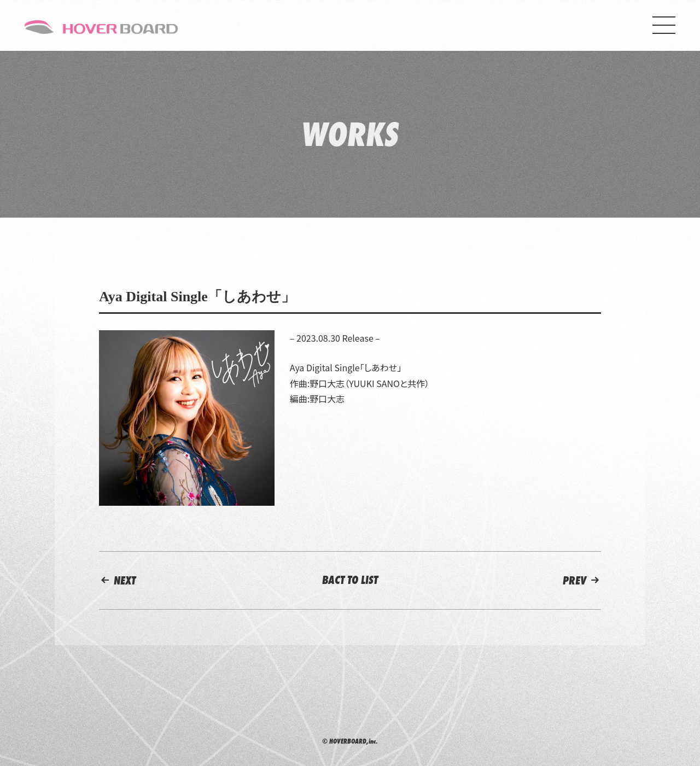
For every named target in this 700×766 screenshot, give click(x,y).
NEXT (117, 580)
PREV (582, 580)
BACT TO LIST (350, 580)
